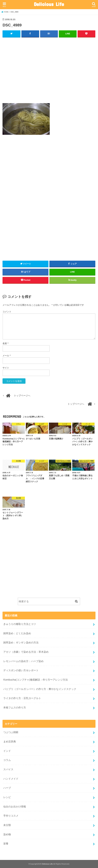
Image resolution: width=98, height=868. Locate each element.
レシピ (7, 797)
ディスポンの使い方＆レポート (21, 670)
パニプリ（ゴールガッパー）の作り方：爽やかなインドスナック (40, 689)
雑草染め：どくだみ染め (17, 633)
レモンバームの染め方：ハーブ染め (23, 661)
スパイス (8, 769)
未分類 (7, 825)
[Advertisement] (49, 72)
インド (7, 751)
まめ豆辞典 (10, 741)
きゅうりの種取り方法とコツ (21, 624)
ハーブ (7, 788)
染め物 (7, 834)
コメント (7, 312)
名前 (5, 343)
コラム (7, 760)
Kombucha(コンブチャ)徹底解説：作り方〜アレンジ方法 (36, 680)
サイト (6, 368)
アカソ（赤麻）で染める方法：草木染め (26, 652)
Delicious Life (49, 4)
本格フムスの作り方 (15, 707)
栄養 (6, 843)
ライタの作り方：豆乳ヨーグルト (22, 698)
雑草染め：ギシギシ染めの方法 (21, 642)
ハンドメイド (11, 778)
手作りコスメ (11, 816)
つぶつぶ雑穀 (11, 732)
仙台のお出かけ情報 (15, 806)
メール (7, 356)
